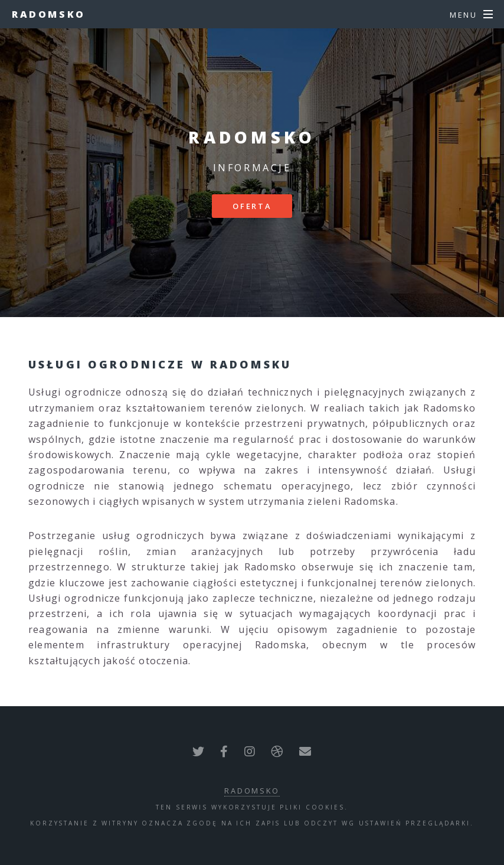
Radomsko (49, 14)
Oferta (252, 206)
